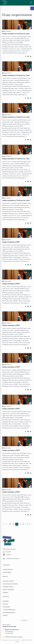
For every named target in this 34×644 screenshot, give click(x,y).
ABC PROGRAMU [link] (7, 573)
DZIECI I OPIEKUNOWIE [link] (8, 590)
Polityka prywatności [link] (9, 610)
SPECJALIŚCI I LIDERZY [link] (8, 581)
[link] (32, 8)
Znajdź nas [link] (7, 555)
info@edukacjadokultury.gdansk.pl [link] (14, 637)
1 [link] (6, 524)
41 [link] (27, 524)
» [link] (30, 524)
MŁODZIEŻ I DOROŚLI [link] (8, 587)
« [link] (4, 524)
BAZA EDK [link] (5, 604)
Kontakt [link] (5, 616)
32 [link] (23, 524)
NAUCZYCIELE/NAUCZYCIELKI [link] (10, 584)
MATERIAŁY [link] (6, 593)
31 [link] (20, 524)
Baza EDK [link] (7, 552)
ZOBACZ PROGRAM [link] (8, 570)
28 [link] (10, 524)
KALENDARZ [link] (6, 601)
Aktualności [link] (6, 607)
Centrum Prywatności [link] (9, 613)
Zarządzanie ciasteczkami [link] (11, 559)
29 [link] (13, 524)
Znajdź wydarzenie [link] (9, 549)
